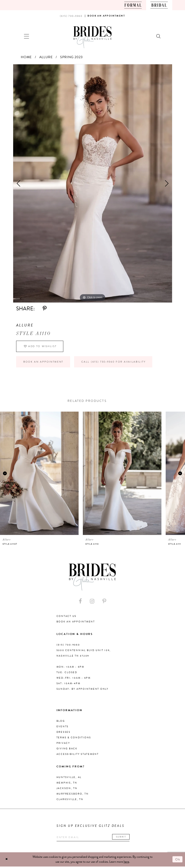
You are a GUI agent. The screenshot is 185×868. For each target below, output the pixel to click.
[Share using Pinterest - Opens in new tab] (45, 309)
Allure (46, 57)
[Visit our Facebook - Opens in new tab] (80, 603)
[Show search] (159, 36)
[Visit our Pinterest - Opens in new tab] (104, 603)
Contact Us (67, 617)
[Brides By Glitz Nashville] (93, 37)
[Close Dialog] (7, 861)
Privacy (63, 744)
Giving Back (67, 750)
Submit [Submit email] (124, 838)
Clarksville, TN (70, 801)
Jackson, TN (67, 790)
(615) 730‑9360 (68, 646)
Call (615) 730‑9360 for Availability (117, 363)
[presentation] (39, 475)
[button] (27, 36)
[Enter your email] (95, 839)
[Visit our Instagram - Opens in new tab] (92, 603)
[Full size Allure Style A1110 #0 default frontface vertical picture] (93, 183)
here (126, 863)
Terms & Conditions (74, 739)
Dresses (64, 733)
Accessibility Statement (78, 755)
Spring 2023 (71, 57)
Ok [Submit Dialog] (178, 861)
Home (26, 57)
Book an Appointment (44, 363)
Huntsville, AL (69, 779)
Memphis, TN (67, 784)
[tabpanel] (93, 183)
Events (63, 728)
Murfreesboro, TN (73, 795)
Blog (61, 722)
